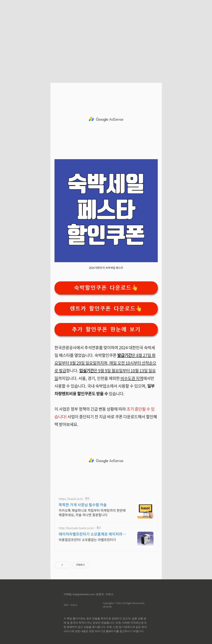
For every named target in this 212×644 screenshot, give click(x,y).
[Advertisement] (106, 38)
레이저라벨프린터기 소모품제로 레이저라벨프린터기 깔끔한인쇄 (94, 534)
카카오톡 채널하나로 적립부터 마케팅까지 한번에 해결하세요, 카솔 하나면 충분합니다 (92, 512)
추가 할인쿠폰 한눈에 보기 (106, 329)
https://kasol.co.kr (71, 499)
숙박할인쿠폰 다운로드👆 (106, 288)
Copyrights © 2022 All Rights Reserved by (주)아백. (124, 605)
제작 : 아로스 (71, 605)
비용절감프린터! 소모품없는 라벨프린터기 (87, 539)
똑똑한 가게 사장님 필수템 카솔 (83, 505)
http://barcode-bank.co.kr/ (77, 528)
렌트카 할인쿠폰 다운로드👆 (106, 309)
